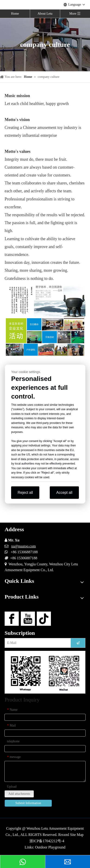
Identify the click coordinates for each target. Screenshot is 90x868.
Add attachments (19, 794)
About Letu (45, 14)
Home (15, 14)
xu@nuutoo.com (23, 546)
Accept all (64, 493)
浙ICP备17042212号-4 (47, 841)
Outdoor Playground (50, 847)
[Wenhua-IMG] (45, 321)
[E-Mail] (37, 643)
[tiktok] (44, 619)
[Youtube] (28, 619)
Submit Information (28, 803)
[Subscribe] (78, 643)
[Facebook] (12, 619)
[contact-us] (45, 672)
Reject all (25, 493)
